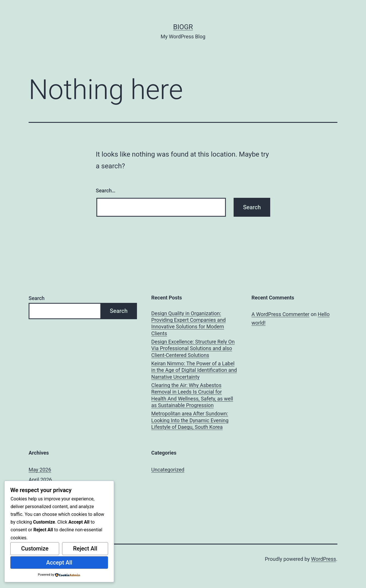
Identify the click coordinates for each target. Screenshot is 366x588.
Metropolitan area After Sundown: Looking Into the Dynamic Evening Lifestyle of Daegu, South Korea (190, 420)
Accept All (59, 563)
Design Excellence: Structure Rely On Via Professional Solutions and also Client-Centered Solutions (193, 348)
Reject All (85, 548)
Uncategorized (168, 470)
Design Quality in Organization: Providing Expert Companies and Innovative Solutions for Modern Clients (188, 323)
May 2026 (40, 470)
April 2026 (40, 480)
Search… (106, 191)
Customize (35, 548)
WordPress (324, 559)
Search (37, 298)
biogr (183, 27)
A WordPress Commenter (281, 314)
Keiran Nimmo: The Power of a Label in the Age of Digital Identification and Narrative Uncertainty (194, 370)
